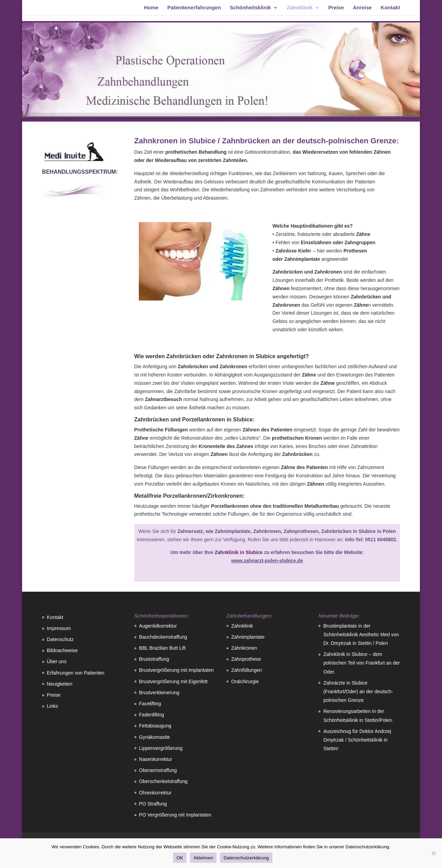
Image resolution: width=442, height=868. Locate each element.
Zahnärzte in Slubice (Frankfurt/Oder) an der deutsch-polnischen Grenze (358, 691)
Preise (336, 8)
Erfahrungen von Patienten (76, 673)
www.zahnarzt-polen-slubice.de (267, 561)
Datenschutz (60, 639)
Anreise (362, 8)
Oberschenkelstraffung (164, 781)
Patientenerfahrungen (194, 8)
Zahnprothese (246, 659)
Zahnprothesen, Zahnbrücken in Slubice (330, 531)
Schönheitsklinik (251, 8)
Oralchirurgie (245, 681)
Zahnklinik (300, 8)
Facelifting (150, 704)
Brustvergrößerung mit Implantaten (176, 670)
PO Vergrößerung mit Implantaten (175, 815)
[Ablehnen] (433, 853)
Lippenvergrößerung (161, 748)
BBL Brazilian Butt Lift (162, 648)
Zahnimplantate (233, 531)
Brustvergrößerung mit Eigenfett (173, 681)
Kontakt (391, 8)
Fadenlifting (152, 715)
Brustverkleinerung (159, 693)
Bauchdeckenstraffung (163, 637)
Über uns (57, 661)
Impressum (59, 628)
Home (151, 8)
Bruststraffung (154, 659)
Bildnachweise (63, 650)
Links (53, 706)
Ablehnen (203, 858)
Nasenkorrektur (156, 759)
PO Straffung (153, 804)
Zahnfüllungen (247, 670)
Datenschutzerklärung (246, 858)
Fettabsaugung (155, 726)
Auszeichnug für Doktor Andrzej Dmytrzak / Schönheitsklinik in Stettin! (357, 740)
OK (180, 858)
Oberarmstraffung (158, 770)
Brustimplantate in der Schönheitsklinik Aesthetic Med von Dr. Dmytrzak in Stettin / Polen (361, 635)
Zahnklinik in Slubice (238, 552)
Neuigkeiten (60, 684)
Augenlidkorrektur (158, 626)
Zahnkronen (267, 531)
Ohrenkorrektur (155, 793)
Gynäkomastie (155, 737)
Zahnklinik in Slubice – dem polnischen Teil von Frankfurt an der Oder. (362, 663)
